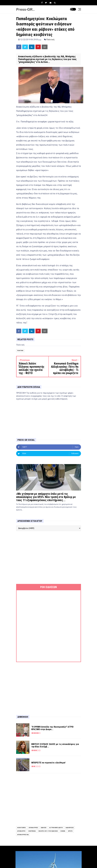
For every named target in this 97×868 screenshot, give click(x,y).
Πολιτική (50, 40)
